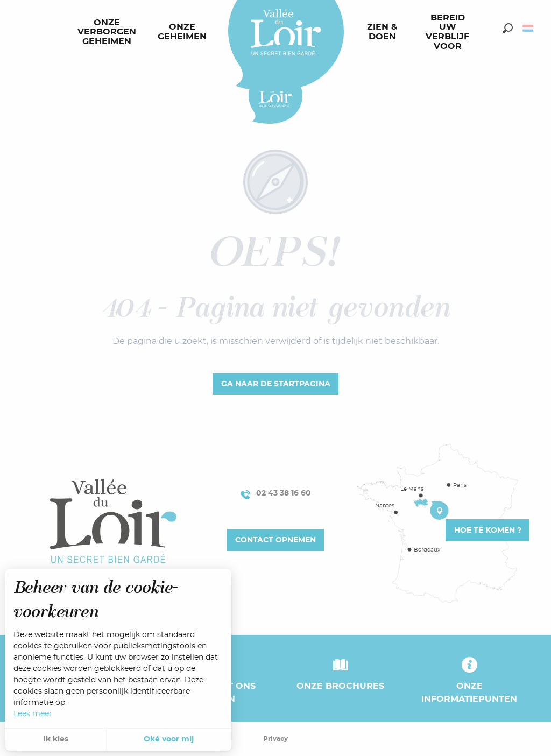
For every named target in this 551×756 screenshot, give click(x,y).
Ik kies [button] (56, 739)
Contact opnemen (275, 540)
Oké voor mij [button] (169, 739)
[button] (508, 28)
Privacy (275, 739)
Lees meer (33, 714)
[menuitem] (109, 32)
